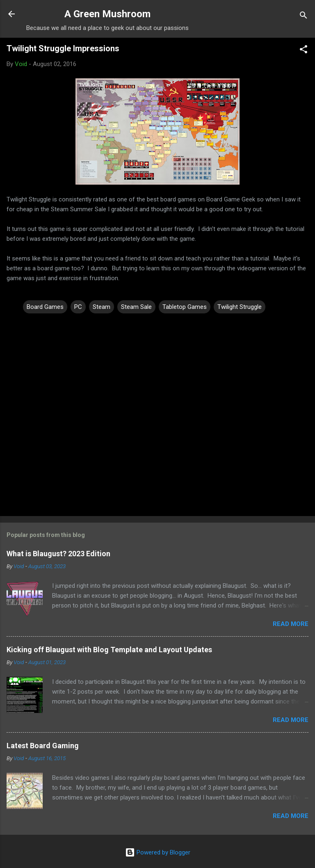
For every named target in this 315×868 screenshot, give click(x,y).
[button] (304, 51)
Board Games (45, 307)
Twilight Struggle (240, 307)
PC (78, 307)
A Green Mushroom (107, 14)
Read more (291, 624)
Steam (102, 307)
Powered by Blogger (158, 852)
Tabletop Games (185, 307)
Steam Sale (136, 307)
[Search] (304, 17)
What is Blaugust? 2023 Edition (58, 554)
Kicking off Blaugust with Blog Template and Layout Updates (109, 650)
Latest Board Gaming (43, 746)
